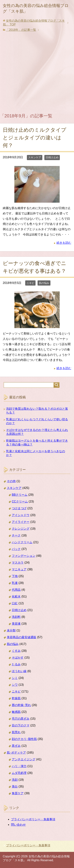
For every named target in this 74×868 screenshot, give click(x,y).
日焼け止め (52, 157)
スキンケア (35, 157)
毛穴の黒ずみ (21, 719)
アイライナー (21, 522)
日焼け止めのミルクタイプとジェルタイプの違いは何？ (35, 138)
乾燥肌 (16, 698)
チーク (16, 535)
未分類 (11, 630)
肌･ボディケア (16, 753)
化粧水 (16, 596)
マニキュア (19, 569)
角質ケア (18, 793)
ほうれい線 (19, 671)
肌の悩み (44, 283)
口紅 (15, 603)
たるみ (16, 664)
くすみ (16, 651)
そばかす (18, 658)
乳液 (15, 583)
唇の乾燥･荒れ (21, 705)
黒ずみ (16, 746)
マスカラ (18, 563)
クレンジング (21, 529)
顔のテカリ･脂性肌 (24, 739)
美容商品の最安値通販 (22, 637)
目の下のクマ (21, 725)
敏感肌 (16, 712)
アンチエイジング (24, 759)
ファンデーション (24, 556)
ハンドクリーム (22, 542)
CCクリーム (20, 501)
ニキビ (30, 283)
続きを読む (64, 243)
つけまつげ (19, 508)
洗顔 (15, 780)
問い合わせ (18, 825)
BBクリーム (20, 495)
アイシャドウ (21, 515)
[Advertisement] (37, 73)
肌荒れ (16, 732)
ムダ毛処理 (19, 773)
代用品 (16, 590)
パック (16, 549)
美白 (15, 786)
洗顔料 (16, 617)
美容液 (16, 624)
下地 (15, 576)
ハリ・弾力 (19, 766)
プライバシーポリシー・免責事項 (33, 819)
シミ (15, 678)
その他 (11, 481)
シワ (15, 685)
